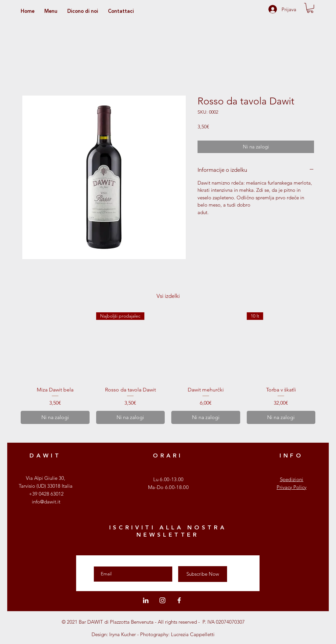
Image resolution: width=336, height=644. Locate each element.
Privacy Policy (292, 487)
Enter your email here (118, 561)
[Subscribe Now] (203, 574)
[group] (168, 368)
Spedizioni (292, 479)
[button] (310, 8)
